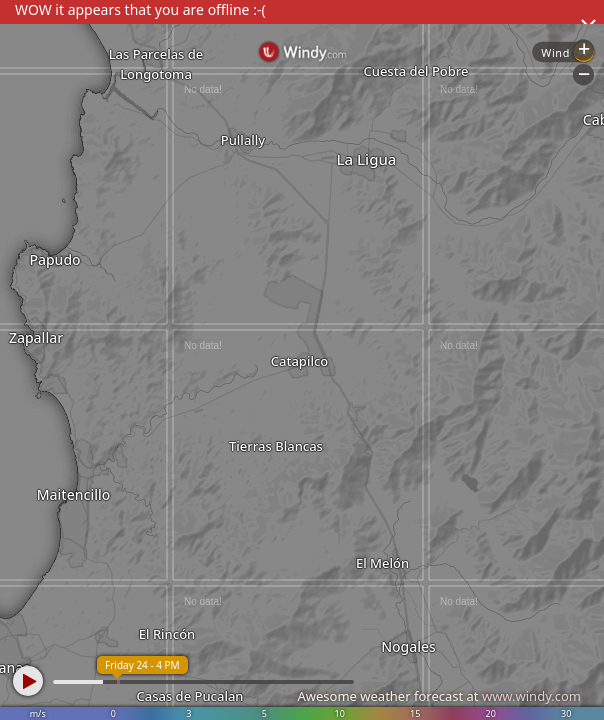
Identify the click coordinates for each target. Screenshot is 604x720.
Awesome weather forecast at (439, 696)
